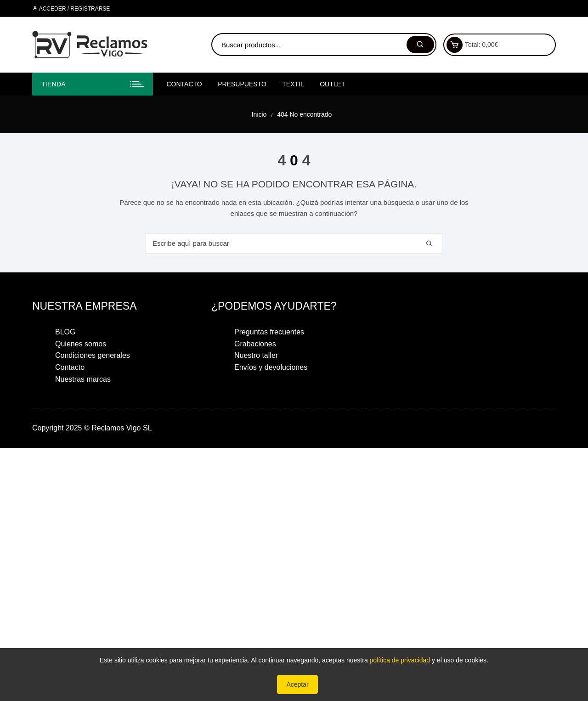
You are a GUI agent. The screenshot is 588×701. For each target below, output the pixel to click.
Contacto (184, 84)
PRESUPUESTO (242, 84)
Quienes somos (81, 344)
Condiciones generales (93, 355)
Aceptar (297, 684)
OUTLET (332, 84)
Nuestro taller (256, 355)
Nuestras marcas (83, 379)
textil (293, 84)
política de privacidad (400, 660)
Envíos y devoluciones (271, 367)
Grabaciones (255, 344)
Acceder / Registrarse (71, 9)
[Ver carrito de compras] (455, 45)
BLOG (65, 332)
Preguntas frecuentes (269, 332)
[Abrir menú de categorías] (93, 84)
